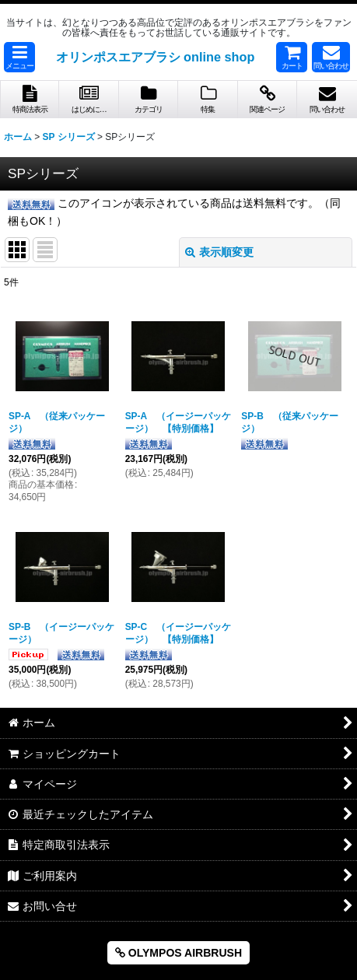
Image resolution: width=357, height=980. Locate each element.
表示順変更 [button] (219, 252)
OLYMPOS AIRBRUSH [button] (178, 953)
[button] (19, 57)
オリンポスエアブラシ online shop (156, 57)
